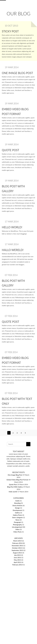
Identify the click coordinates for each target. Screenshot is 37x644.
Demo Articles (17, 505)
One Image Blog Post (17, 73)
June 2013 (17, 557)
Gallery (17, 513)
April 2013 (17, 562)
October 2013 (17, 548)
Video (17, 529)
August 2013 (17, 553)
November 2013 (17, 546)
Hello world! (12, 227)
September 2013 (17, 550)
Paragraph (17, 522)
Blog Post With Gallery (15, 487)
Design (17, 508)
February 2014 (17, 543)
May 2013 (17, 560)
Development (17, 510)
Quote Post (11, 150)
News (17, 520)
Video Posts (17, 532)
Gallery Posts (17, 515)
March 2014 (17, 541)
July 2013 (17, 555)
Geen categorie (17, 517)
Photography (17, 525)
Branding (17, 503)
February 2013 (17, 565)
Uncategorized (17, 527)
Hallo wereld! (13, 250)
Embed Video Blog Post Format (17, 480)
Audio (17, 501)
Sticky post (10, 31)
